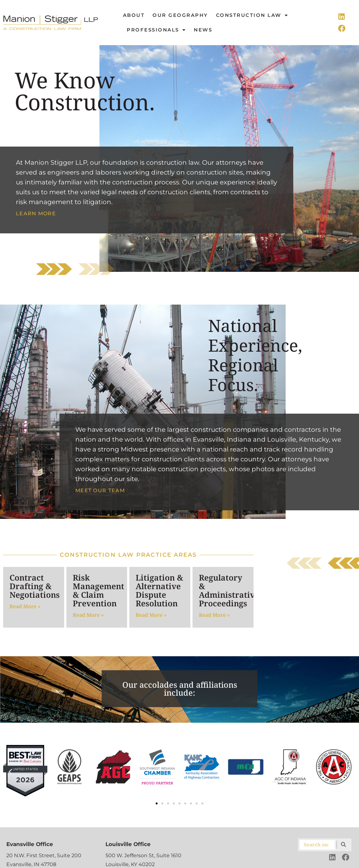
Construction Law (252, 15)
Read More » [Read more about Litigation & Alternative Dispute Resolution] (151, 615)
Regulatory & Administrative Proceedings (229, 590)
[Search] (343, 845)
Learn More (36, 214)
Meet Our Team (100, 490)
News (203, 30)
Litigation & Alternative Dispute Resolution (159, 590)
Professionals (156, 30)
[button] (10, 772)
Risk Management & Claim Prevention (98, 590)
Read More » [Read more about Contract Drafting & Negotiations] (25, 606)
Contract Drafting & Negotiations (35, 586)
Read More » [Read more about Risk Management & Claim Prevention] (88, 615)
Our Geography (180, 15)
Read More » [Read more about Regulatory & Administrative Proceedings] (214, 615)
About (134, 15)
